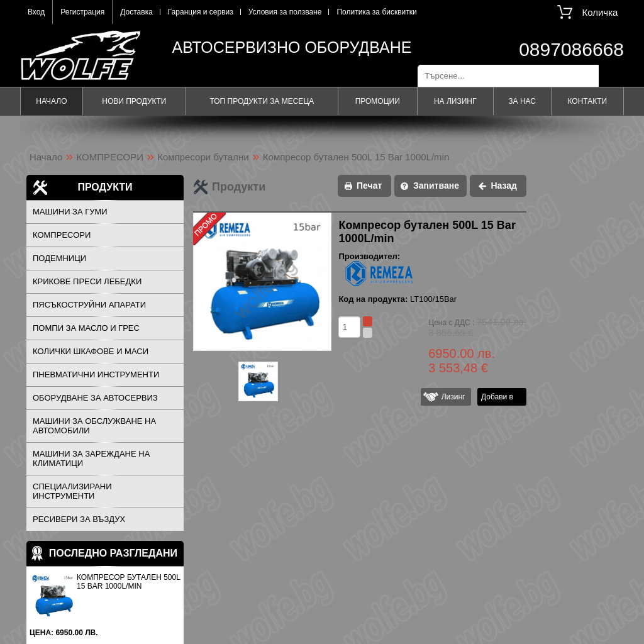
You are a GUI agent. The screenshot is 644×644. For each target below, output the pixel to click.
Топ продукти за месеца (262, 101)
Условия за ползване (285, 12)
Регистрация (82, 12)
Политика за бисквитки (376, 12)
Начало (51, 101)
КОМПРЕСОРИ (110, 157)
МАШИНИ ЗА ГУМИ (70, 212)
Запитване (436, 186)
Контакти (587, 101)
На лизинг (455, 101)
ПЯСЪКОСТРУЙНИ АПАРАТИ (89, 305)
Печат (369, 186)
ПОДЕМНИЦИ (59, 258)
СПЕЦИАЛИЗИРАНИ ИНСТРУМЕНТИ (72, 491)
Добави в (497, 397)
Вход (36, 12)
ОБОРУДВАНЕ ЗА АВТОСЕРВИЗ (95, 398)
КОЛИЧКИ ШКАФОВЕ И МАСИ (91, 351)
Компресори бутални (203, 157)
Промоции (378, 101)
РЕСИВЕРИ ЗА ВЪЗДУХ (79, 519)
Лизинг (451, 397)
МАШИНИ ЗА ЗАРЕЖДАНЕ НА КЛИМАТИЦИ (91, 458)
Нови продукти (134, 101)
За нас (522, 101)
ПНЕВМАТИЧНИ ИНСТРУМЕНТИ (96, 375)
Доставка (136, 12)
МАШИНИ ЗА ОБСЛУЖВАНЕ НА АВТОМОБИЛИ (94, 426)
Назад (504, 186)
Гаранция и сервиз (201, 12)
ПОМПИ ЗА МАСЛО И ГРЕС (86, 328)
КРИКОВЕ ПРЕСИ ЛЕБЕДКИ (87, 281)
